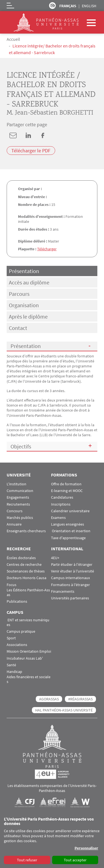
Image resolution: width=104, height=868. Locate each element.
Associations (17, 645)
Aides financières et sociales (29, 679)
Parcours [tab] (19, 294)
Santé (11, 665)
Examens (58, 518)
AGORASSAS (49, 699)
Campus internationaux (70, 578)
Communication (20, 491)
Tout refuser (27, 860)
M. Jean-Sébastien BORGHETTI (50, 113)
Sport (11, 638)
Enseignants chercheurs (26, 531)
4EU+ (55, 558)
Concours (15, 511)
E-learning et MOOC (67, 491)
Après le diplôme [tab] (28, 316)
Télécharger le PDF (31, 151)
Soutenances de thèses (26, 571)
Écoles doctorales (21, 558)
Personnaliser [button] (86, 848)
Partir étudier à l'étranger (72, 565)
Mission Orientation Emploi (29, 651)
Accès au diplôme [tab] (29, 282)
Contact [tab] (18, 328)
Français (68, 6)
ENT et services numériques (28, 622)
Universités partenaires (70, 598)
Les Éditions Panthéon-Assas (28, 592)
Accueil (13, 39)
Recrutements (18, 504)
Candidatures (62, 497)
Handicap (14, 672)
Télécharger (47, 249)
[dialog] (52, 841)
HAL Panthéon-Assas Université (64, 710)
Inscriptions (61, 504)
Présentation (26, 346)
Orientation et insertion (71, 531)
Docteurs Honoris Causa (26, 578)
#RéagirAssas (80, 699)
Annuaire (14, 524)
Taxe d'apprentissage (68, 538)
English (89, 6)
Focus (12, 585)
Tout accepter (75, 860)
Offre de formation (66, 484)
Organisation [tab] (24, 305)
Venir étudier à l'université (73, 571)
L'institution (17, 484)
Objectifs (21, 446)
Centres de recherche (24, 565)
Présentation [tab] (24, 271)
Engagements (18, 497)
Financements (63, 591)
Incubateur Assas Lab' (25, 658)
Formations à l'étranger (70, 585)
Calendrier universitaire (70, 511)
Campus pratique (21, 631)
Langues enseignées (68, 524)
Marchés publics (20, 518)
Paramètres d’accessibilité (52, 6)
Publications (17, 601)
